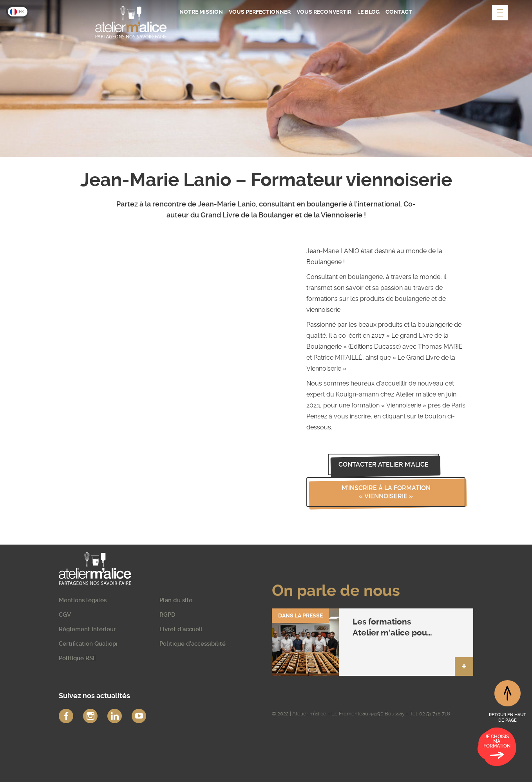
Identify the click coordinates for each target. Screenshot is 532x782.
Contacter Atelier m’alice (384, 464)
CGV (65, 615)
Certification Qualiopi (88, 644)
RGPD (167, 615)
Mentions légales (83, 600)
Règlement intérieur (87, 629)
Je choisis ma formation (497, 748)
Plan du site (176, 600)
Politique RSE (78, 658)
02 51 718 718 (435, 714)
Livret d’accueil (181, 629)
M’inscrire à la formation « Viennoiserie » (386, 492)
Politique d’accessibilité (193, 644)
